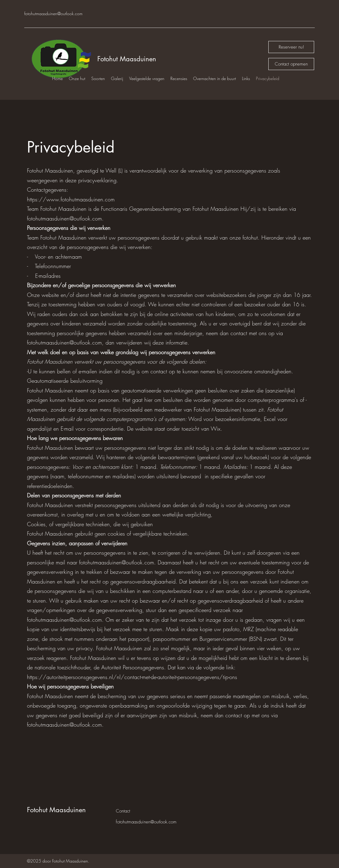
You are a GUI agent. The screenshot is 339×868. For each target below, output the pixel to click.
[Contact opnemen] (291, 64)
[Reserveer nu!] (291, 47)
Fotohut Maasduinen (127, 59)
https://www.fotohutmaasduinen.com (71, 199)
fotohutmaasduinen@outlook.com (53, 13)
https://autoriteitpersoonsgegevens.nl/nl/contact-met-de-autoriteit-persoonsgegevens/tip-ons (132, 677)
